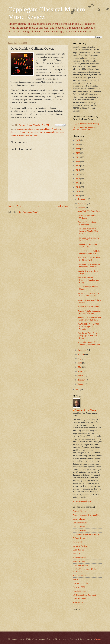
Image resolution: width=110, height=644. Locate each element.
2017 (78, 174)
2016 (78, 179)
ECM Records (78, 550)
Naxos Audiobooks (80, 583)
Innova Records (79, 561)
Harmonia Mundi (80, 558)
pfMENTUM (78, 603)
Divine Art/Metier (80, 546)
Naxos (75, 579)
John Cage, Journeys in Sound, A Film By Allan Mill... (88, 231)
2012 (78, 196)
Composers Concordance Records (86, 534)
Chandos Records (80, 530)
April (81, 371)
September (83, 350)
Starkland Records (80, 599)
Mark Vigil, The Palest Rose (89, 211)
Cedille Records (79, 527)
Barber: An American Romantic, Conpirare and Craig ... (88, 280)
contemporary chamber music (29, 129)
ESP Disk (76, 554)
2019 (78, 166)
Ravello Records (79, 591)
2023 (78, 149)
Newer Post (15, 206)
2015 (78, 183)
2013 (78, 191)
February (82, 380)
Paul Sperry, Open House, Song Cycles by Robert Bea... (88, 336)
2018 (78, 170)
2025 (78, 140)
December (82, 199)
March (81, 376)
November (83, 203)
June (80, 363)
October (82, 208)
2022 (78, 153)
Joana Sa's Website (80, 565)
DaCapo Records (79, 538)
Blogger (99, 639)
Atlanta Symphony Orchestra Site (86, 515)
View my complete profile (83, 501)
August (81, 354)
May (80, 367)
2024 (78, 144)
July (80, 359)
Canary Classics (79, 519)
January (82, 384)
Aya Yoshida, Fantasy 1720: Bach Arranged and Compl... (89, 327)
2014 (78, 187)
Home (39, 206)
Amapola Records (80, 511)
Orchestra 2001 (79, 587)
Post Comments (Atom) (29, 212)
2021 (78, 157)
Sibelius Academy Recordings (85, 595)
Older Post (63, 206)
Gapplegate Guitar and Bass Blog (86, 123)
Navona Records (79, 575)
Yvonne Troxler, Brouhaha (88, 307)
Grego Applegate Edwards (86, 410)
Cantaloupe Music (80, 523)
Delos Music (78, 542)
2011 (78, 390)
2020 (78, 162)
